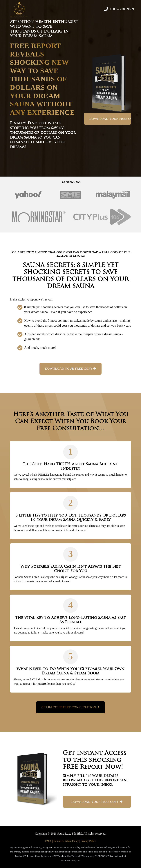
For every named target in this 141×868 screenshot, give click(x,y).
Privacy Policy (88, 841)
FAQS (48, 841)
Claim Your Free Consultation (71, 707)
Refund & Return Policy (66, 841)
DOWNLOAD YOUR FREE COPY (110, 119)
